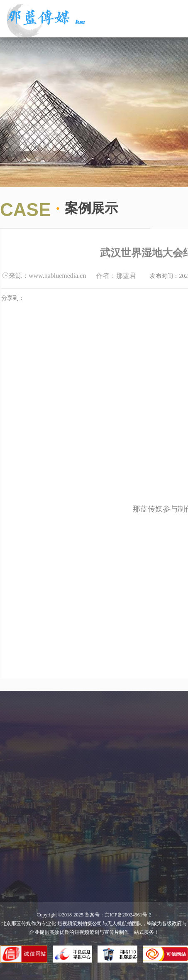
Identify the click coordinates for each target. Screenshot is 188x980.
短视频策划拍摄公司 (79, 924)
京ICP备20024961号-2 (128, 915)
